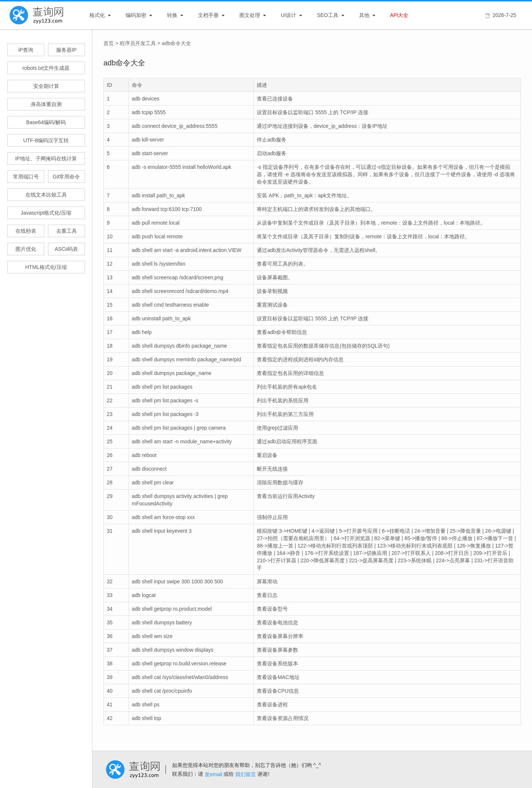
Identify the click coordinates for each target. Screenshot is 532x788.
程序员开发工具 (138, 43)
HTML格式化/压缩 (46, 267)
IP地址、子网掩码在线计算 (46, 158)
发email (213, 774)
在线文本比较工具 (46, 195)
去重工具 (66, 231)
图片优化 (26, 249)
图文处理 (250, 15)
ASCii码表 (66, 249)
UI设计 (289, 15)
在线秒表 (26, 231)
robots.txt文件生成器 (46, 68)
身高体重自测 (46, 104)
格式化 (97, 15)
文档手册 (208, 15)
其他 (364, 15)
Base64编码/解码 (46, 122)
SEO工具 (328, 15)
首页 (109, 43)
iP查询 (25, 50)
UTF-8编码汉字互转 (46, 140)
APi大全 (399, 15)
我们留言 (246, 774)
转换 (172, 15)
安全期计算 (46, 86)
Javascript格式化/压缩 (46, 213)
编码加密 (136, 15)
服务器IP (66, 50)
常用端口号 (26, 177)
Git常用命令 (66, 177)
